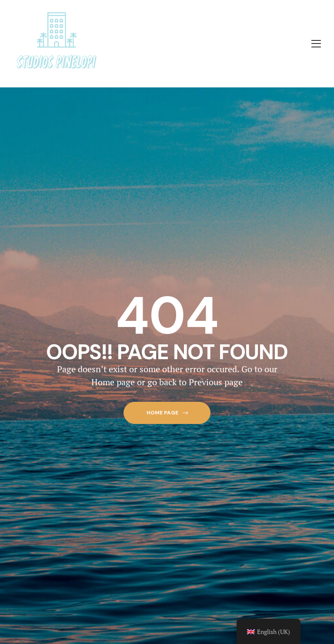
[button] (167, 413)
